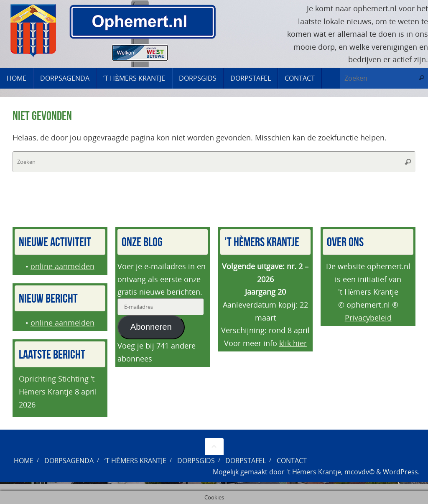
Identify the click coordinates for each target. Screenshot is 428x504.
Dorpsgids (196, 461)
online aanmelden (62, 266)
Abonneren (151, 327)
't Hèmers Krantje (314, 472)
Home (24, 461)
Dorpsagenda (69, 461)
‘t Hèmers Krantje (135, 461)
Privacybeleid (368, 318)
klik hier (293, 343)
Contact (292, 461)
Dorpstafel (246, 461)
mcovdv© (359, 472)
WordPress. (401, 472)
